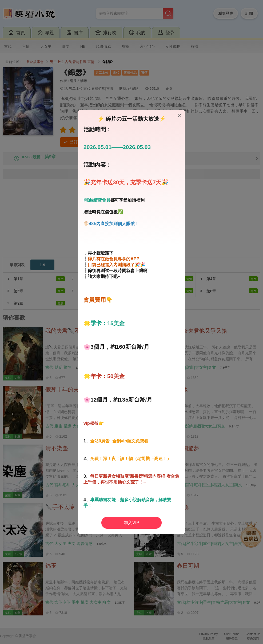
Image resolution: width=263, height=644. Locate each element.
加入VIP (131, 523)
